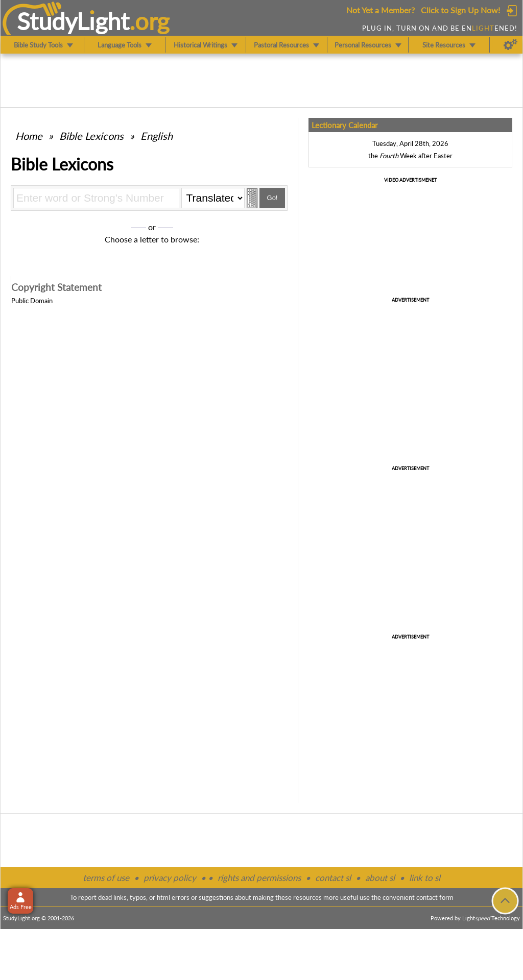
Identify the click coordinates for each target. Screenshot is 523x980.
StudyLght (73, 21)
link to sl (425, 878)
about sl (380, 878)
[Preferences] (510, 45)
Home (29, 136)
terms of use (106, 878)
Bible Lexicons (91, 136)
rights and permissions (259, 878)
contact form (435, 897)
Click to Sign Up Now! (460, 10)
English (157, 136)
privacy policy (170, 878)
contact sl (333, 878)
